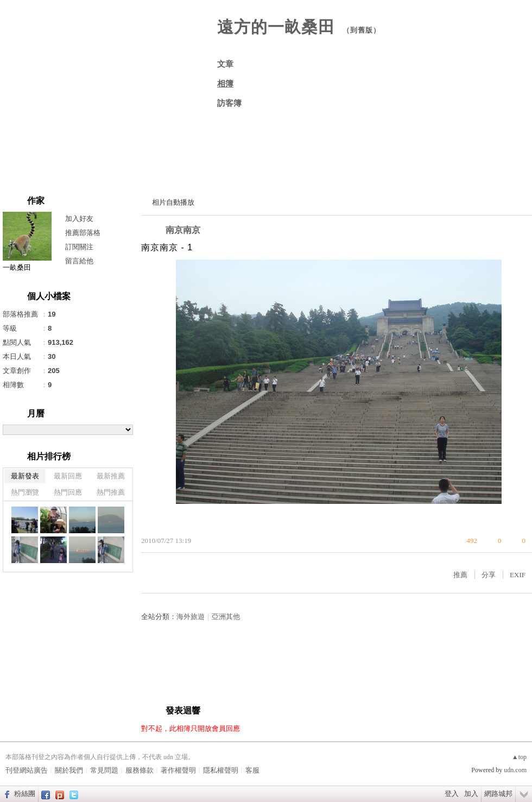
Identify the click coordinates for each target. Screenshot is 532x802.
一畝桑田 (17, 267)
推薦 (460, 575)
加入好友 (79, 219)
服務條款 (140, 770)
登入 (452, 794)
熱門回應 (68, 492)
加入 (471, 794)
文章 (225, 64)
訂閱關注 (79, 247)
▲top (519, 757)
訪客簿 (229, 103)
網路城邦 (498, 794)
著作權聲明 (178, 770)
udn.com (515, 770)
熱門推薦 (111, 492)
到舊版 (362, 30)
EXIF (518, 575)
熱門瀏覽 (25, 492)
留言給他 (79, 261)
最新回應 (68, 476)
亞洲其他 (226, 617)
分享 (489, 575)
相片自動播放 (173, 202)
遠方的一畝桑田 (276, 27)
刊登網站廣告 (27, 770)
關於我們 (69, 770)
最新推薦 (111, 476)
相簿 (225, 84)
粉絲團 (25, 794)
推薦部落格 (83, 233)
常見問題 (104, 770)
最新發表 (25, 476)
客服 (252, 770)
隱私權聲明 (221, 770)
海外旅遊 (191, 617)
